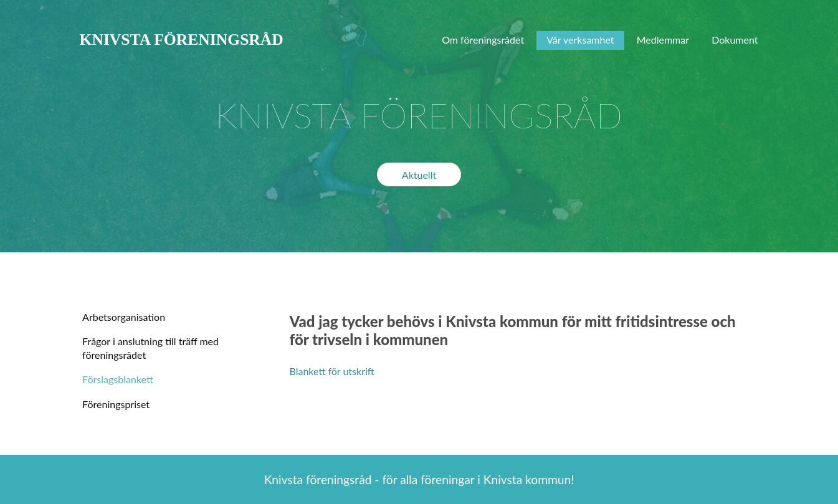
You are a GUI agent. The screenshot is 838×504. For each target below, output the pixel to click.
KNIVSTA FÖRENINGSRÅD (182, 40)
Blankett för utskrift (332, 371)
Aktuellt (419, 175)
